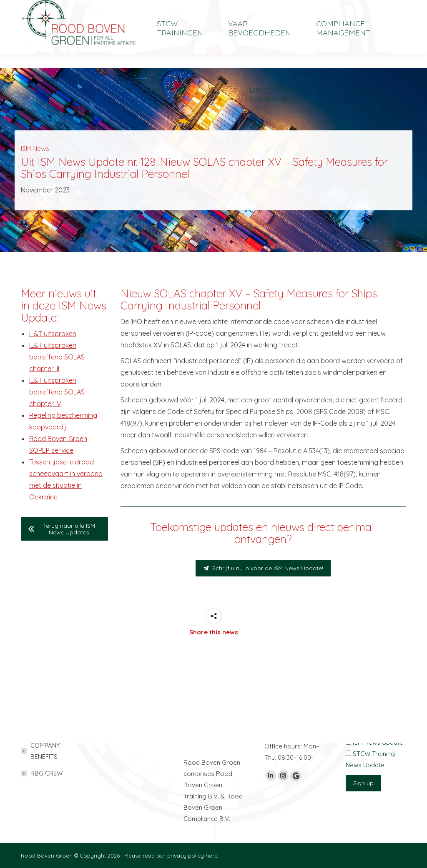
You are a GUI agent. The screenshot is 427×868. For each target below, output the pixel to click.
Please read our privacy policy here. (172, 856)
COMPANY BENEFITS (45, 751)
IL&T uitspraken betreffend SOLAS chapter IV (57, 392)
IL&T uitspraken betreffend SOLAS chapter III (57, 357)
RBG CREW (46, 773)
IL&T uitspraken (53, 334)
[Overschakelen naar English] (348, 7)
